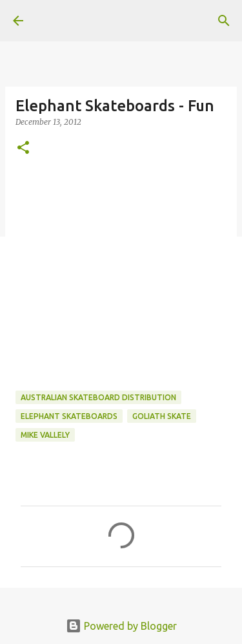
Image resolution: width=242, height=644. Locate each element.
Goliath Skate (162, 416)
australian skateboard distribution (98, 397)
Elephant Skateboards (69, 416)
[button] (23, 148)
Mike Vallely (45, 435)
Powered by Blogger (121, 626)
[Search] (224, 21)
